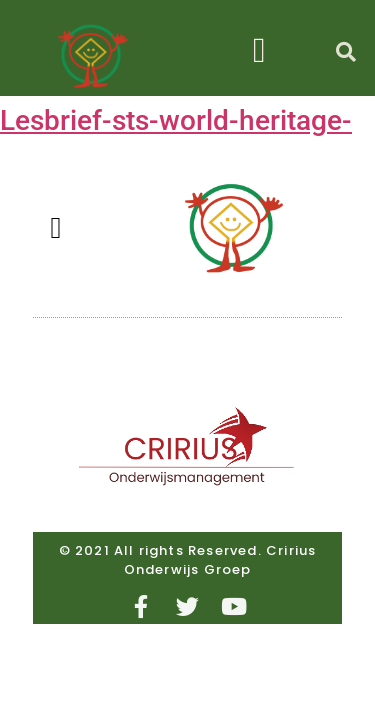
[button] (259, 50)
